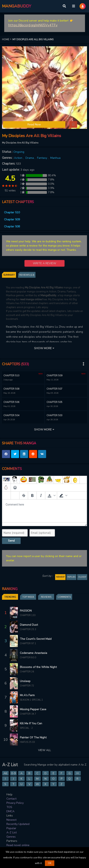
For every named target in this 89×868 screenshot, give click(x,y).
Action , (19, 158)
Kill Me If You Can (31, 723)
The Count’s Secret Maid (36, 639)
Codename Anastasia (33, 653)
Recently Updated (18, 824)
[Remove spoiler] (15, 495)
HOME (7, 39)
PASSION (26, 611)
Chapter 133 (28, 615)
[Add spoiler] (6, 495)
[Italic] (41, 495)
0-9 (13, 773)
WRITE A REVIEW (44, 263)
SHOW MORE (44, 348)
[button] (73, 125)
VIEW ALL (44, 750)
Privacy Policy (15, 803)
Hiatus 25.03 (27, 742)
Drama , (31, 158)
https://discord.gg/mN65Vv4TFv (33, 25)
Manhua (55, 158)
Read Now (34, 124)
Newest (11, 820)
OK (50, 863)
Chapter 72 (27, 686)
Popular (11, 828)
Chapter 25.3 (28, 629)
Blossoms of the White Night (38, 667)
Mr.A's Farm (27, 695)
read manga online (31, 299)
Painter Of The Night (33, 737)
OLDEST (82, 577)
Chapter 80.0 (28, 658)
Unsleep (25, 681)
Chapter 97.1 (28, 644)
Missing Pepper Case (33, 709)
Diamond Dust (29, 625)
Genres (11, 837)
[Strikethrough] (24, 495)
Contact (11, 799)
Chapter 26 (27, 672)
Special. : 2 (26, 728)
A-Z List (12, 832)
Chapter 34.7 (28, 714)
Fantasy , (43, 158)
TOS (9, 807)
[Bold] (32, 495)
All (5, 773)
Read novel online (18, 845)
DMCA (10, 811)
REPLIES (71, 577)
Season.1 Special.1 (31, 700)
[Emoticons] (15, 488)
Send (11, 541)
